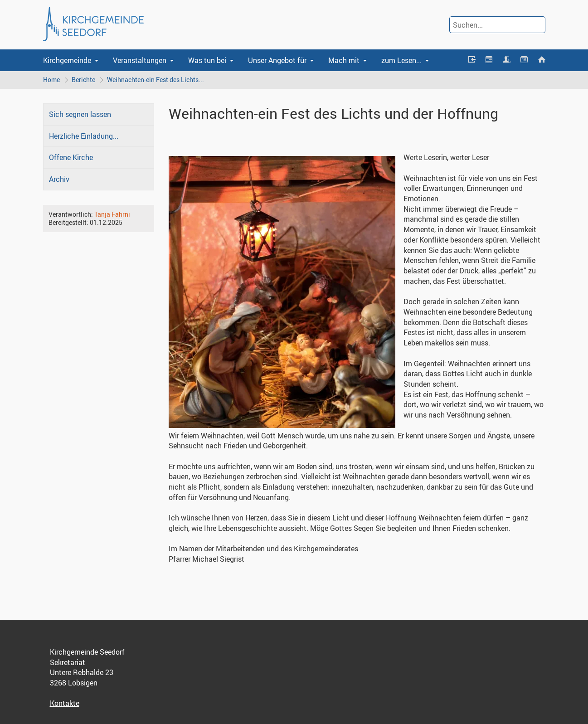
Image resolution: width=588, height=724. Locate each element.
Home (51, 80)
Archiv (59, 179)
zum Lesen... (401, 60)
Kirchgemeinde (67, 60)
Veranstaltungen (140, 60)
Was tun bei (207, 60)
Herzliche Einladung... (84, 136)
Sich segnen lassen (80, 114)
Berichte (83, 80)
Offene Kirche (71, 157)
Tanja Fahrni (112, 214)
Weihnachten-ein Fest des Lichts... (156, 80)
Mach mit (344, 60)
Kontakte (65, 703)
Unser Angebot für (277, 60)
